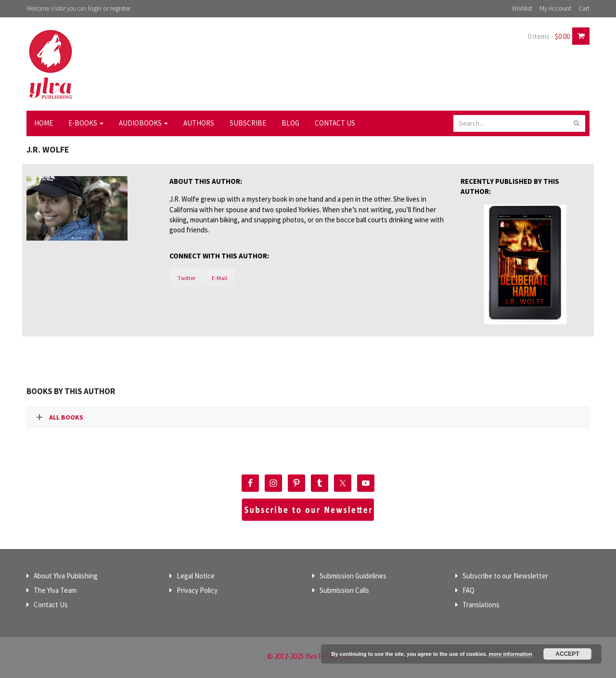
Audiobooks (143, 123)
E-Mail (219, 278)
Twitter (186, 278)
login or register (109, 8)
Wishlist (522, 8)
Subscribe (248, 123)
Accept (567, 654)
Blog (290, 123)
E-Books (86, 123)
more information (510, 654)
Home (44, 123)
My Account (555, 8)
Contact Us (335, 123)
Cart (584, 8)
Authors (199, 123)
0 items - (549, 36)
